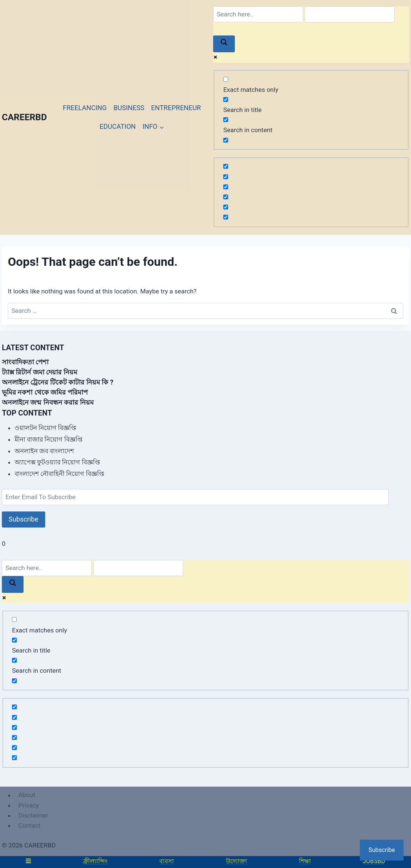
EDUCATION (118, 126)
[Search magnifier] (224, 44)
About (27, 795)
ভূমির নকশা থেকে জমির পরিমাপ (45, 392)
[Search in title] (226, 99)
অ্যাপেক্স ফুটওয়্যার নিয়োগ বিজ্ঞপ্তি (57, 462)
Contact (29, 825)
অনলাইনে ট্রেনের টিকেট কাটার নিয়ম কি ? (58, 382)
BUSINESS (129, 108)
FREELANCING (85, 108)
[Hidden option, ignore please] (226, 166)
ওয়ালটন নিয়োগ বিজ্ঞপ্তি (45, 428)
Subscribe (24, 519)
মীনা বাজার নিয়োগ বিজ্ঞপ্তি (49, 439)
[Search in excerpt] (226, 140)
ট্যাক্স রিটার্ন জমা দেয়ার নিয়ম (40, 372)
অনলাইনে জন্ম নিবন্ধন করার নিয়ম (48, 402)
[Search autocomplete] (350, 14)
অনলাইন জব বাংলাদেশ (44, 451)
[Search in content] (226, 120)
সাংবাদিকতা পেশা (25, 362)
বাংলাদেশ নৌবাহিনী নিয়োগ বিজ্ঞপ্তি (59, 474)
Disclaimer (33, 815)
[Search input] (258, 14)
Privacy (29, 805)
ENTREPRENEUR (176, 108)
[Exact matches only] (226, 79)
